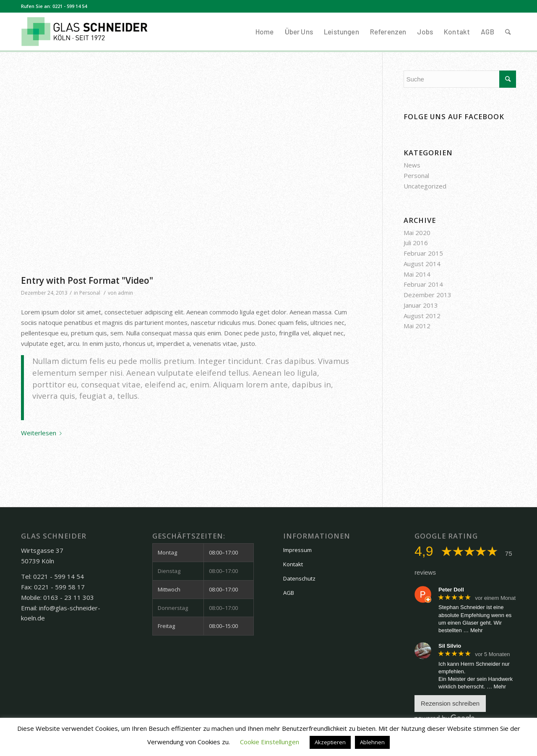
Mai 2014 (417, 274)
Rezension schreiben (450, 703)
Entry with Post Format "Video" (87, 280)
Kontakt (293, 564)
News (412, 165)
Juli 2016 (416, 243)
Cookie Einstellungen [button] (270, 742)
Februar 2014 (423, 284)
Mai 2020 (417, 233)
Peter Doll (451, 590)
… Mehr (473, 630)
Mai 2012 (417, 326)
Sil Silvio (450, 646)
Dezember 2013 (428, 295)
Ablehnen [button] (372, 742)
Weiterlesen (43, 433)
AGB (289, 593)
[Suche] (508, 31)
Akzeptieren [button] (330, 742)
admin (125, 293)
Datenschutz (299, 578)
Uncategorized (425, 186)
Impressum (297, 550)
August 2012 (422, 316)
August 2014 (422, 264)
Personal (90, 293)
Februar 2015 (423, 253)
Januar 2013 (421, 305)
